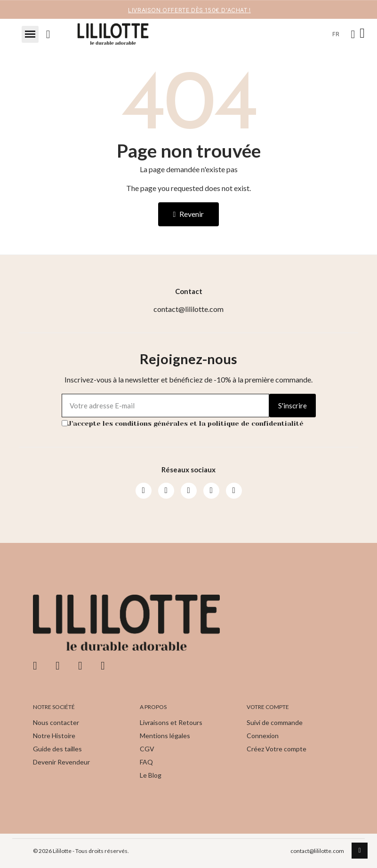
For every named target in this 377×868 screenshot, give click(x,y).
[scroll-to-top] (360, 851)
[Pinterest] (211, 491)
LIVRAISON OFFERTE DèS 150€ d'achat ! (189, 10)
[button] (30, 34)
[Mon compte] (353, 34)
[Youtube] (189, 491)
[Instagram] (166, 491)
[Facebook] (144, 491)
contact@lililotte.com (317, 851)
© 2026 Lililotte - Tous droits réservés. (81, 851)
